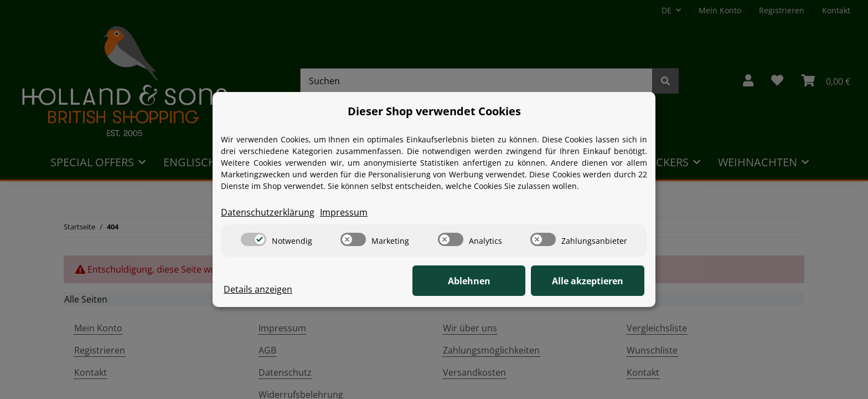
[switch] (254, 239)
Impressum (344, 212)
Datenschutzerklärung (268, 212)
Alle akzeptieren (589, 281)
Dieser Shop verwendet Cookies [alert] (434, 111)
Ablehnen (473, 281)
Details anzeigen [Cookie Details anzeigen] (258, 289)
